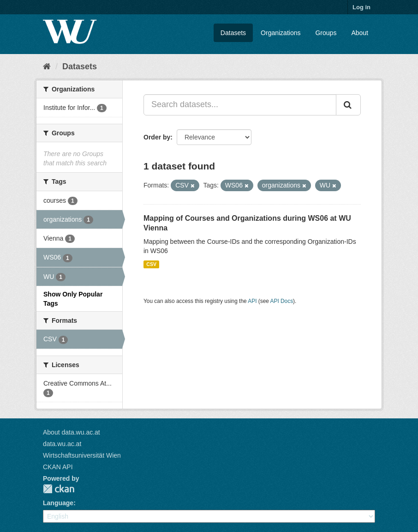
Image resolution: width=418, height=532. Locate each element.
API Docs (282, 301)
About (360, 33)
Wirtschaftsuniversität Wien (82, 455)
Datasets (233, 33)
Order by (157, 137)
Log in (361, 7)
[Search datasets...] (240, 105)
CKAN (59, 489)
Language (58, 503)
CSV (151, 264)
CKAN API (58, 467)
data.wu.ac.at (62, 444)
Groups (326, 33)
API (252, 301)
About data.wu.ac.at (72, 432)
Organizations (281, 33)
